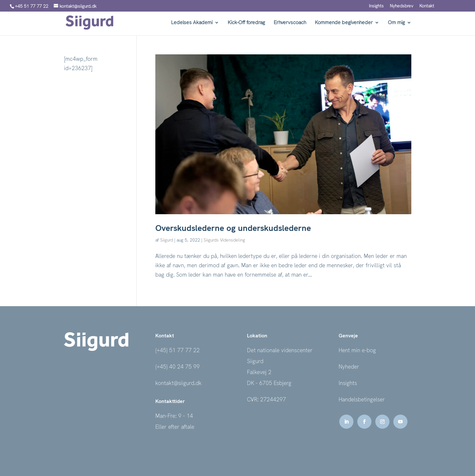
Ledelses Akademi (192, 23)
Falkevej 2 (259, 372)
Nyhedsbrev (402, 6)
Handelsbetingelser (362, 399)
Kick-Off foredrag (246, 23)
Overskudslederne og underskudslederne (233, 228)
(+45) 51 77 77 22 (178, 350)
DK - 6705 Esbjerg (269, 383)
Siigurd (167, 240)
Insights (376, 6)
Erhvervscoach (290, 23)
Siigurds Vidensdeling (224, 240)
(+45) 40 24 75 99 (178, 367)
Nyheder (349, 367)
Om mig (396, 23)
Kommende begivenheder (344, 23)
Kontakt (427, 6)
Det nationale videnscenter (280, 350)
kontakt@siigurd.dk (178, 383)
